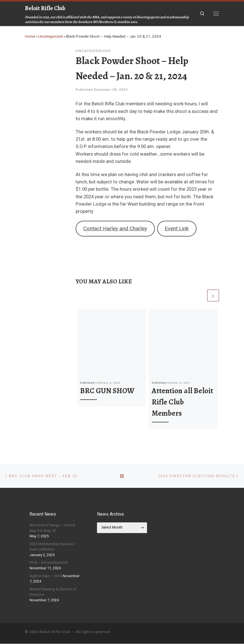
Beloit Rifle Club (55, 632)
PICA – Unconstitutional (48, 563)
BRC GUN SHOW (107, 391)
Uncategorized (50, 36)
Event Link (177, 228)
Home (30, 36)
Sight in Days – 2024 (46, 576)
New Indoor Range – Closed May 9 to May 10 (52, 528)
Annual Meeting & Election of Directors (53, 592)
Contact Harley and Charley (115, 228)
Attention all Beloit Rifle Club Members (182, 402)
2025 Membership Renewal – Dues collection (53, 547)
